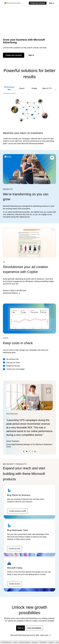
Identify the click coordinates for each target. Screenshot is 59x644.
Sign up (20, 628)
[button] (24, 452)
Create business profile (18, 511)
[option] (29, 416)
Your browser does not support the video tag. (29, 169)
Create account (15, 549)
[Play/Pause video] (52, 158)
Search (22, 88)
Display (34, 88)
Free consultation (34, 628)
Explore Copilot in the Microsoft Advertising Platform (15, 292)
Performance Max (9, 88)
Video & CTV (47, 88)
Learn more (44, 635)
